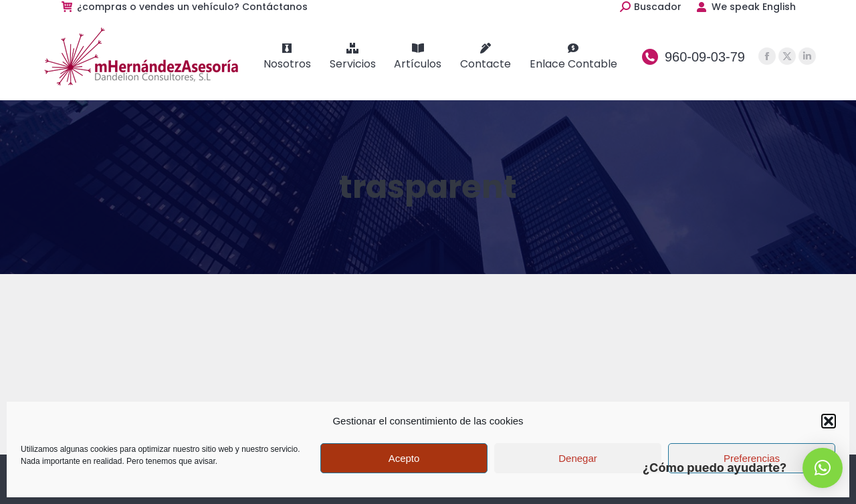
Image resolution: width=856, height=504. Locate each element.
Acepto (404, 458)
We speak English (745, 7)
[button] (829, 421)
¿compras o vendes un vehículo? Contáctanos (184, 7)
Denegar (578, 458)
